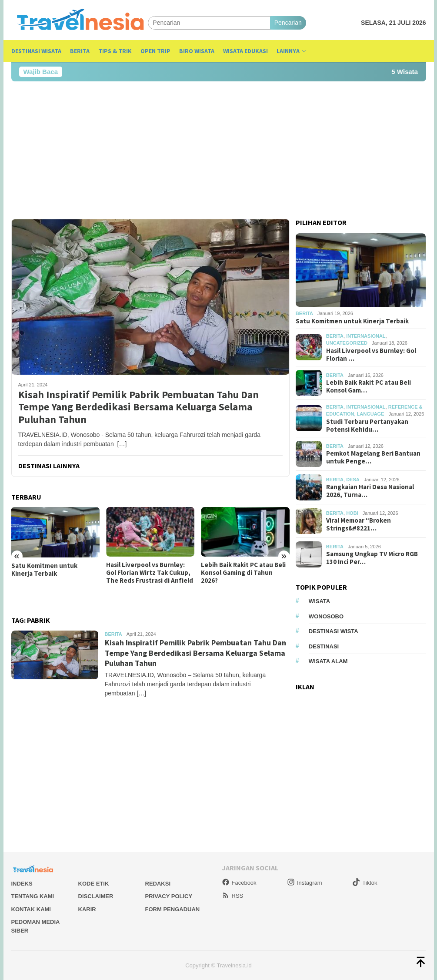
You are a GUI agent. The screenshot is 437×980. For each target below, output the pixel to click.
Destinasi (324, 646)
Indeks (22, 884)
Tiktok (365, 883)
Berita (113, 634)
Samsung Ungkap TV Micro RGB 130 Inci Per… (372, 558)
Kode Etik (94, 884)
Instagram (305, 883)
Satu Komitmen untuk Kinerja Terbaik (44, 570)
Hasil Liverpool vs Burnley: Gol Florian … (371, 355)
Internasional (366, 336)
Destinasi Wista (334, 631)
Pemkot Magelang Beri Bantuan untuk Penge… (373, 457)
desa (353, 480)
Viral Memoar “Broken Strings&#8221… (359, 524)
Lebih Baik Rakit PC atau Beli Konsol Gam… (369, 386)
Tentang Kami (33, 896)
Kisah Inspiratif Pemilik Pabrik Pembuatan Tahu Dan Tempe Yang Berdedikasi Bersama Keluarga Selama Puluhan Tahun (138, 407)
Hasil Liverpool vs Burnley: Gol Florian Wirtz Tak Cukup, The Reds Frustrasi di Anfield (150, 573)
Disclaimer (96, 896)
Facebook (239, 883)
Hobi (352, 513)
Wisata (319, 601)
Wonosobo (326, 616)
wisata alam (328, 661)
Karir (87, 909)
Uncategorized (347, 343)
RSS (233, 896)
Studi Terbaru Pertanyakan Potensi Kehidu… (367, 426)
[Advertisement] (219, 150)
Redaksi (158, 884)
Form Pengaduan (173, 909)
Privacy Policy (169, 896)
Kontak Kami (31, 909)
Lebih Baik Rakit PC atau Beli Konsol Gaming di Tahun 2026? (243, 573)
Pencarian (288, 23)
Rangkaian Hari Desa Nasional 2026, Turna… (370, 491)
